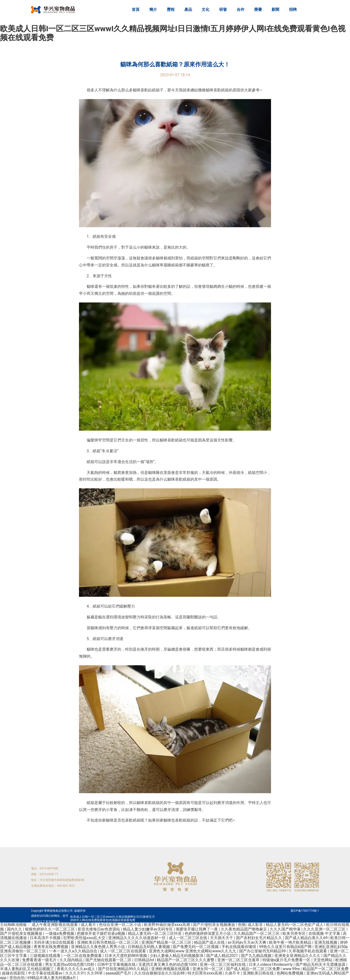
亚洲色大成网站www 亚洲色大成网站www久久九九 (193, 951)
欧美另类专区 (295, 933)
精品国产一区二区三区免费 (326, 969)
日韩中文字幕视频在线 (117, 964)
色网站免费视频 (290, 973)
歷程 (171, 9)
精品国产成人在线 (210, 942)
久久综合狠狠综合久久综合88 (160, 973)
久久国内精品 (72, 960)
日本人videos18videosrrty (271, 964)
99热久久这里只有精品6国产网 (286, 947)
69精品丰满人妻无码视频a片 (52, 978)
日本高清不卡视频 (46, 938)
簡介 (153, 9)
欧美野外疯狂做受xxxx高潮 (168, 925)
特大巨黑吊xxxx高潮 (205, 973)
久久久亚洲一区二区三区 (325, 929)
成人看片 (89, 925)
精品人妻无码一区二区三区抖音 (155, 933)
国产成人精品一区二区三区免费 (253, 969)
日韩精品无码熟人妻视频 (149, 947)
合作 (241, 9)
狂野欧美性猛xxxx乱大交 (85, 938)
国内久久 (15, 929)
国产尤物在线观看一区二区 (109, 960)
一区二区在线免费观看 (83, 956)
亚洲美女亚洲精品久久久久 (298, 956)
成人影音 (256, 925)
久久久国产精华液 (286, 929)
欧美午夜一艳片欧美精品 (291, 942)
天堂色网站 (323, 960)
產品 (188, 9)
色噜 (242, 925)
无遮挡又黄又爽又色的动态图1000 (168, 964)
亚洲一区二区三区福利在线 (223, 964)
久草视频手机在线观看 (308, 951)
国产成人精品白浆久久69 (307, 938)
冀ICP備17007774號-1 (305, 911)
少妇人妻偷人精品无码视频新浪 (177, 956)
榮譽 (258, 9)
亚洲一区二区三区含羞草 (239, 960)
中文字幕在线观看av (46, 973)
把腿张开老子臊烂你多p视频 (101, 933)
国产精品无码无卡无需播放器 (321, 964)
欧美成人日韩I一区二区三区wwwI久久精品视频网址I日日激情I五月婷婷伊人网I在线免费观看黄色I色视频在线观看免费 (173, 33)
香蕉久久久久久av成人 (76, 969)
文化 (205, 9)
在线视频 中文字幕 (325, 933)
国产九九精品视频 (257, 956)
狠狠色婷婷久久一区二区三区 (50, 929)
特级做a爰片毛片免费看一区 (287, 960)
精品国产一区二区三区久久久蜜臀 (186, 960)
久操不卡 (233, 973)
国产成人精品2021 (223, 956)
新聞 (275, 9)
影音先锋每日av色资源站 (99, 929)
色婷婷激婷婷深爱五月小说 (208, 933)
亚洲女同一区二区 (208, 969)
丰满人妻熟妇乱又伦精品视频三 (27, 969)
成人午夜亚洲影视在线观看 (55, 925)
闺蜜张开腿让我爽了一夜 (197, 929)
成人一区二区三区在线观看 (123, 951)
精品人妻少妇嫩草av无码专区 (148, 929)
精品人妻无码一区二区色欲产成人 (295, 925)
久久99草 (95, 973)
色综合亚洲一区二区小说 (121, 925)
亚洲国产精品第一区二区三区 (167, 942)
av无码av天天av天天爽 (247, 942)
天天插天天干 (222, 938)
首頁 (136, 9)
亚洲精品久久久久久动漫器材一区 (138, 938)
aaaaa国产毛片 (119, 973)
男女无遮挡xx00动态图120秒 (70, 964)
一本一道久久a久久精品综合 (74, 951)
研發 (223, 9)
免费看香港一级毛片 (40, 960)
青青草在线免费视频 (51, 947)
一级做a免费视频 (60, 933)
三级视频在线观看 (46, 956)
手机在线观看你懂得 (239, 947)
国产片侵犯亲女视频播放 (214, 925)
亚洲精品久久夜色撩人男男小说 (98, 947)
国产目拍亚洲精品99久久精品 (124, 969)
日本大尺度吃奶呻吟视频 (126, 956)
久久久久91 (75, 973)
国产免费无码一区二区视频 (196, 947)
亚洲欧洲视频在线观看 (171, 969)
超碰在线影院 (14, 973)
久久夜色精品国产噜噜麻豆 (244, 929)
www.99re (292, 969)
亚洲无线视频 (326, 942)
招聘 (293, 9)
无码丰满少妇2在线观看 (54, 942)
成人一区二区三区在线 (188, 938)
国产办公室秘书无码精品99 (263, 951)
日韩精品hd (145, 960)
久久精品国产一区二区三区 (257, 933)
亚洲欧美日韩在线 (259, 973)
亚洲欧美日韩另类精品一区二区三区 (108, 942)
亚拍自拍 (18, 978)
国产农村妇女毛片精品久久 (259, 938)
